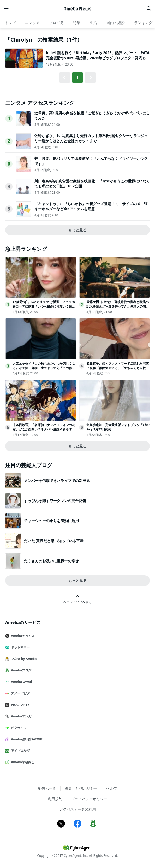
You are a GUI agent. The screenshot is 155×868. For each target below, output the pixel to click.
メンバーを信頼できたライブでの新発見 (57, 480)
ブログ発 (56, 23)
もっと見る (77, 230)
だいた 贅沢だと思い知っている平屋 (54, 541)
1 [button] (77, 78)
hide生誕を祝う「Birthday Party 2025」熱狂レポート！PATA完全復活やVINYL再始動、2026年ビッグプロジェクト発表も (98, 55)
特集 (77, 23)
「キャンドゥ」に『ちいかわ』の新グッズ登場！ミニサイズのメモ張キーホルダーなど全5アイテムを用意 (91, 206)
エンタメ (32, 23)
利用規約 (55, 799)
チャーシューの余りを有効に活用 (51, 521)
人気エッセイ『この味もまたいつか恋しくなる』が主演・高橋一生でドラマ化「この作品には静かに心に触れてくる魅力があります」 (44, 368)
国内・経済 (116, 23)
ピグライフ (18, 728)
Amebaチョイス (22, 636)
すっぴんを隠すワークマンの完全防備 (55, 501)
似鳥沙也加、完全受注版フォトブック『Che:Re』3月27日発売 (118, 427)
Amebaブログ (20, 670)
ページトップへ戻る (77, 599)
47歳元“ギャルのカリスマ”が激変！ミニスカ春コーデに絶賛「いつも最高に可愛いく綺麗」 (44, 306)
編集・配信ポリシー (81, 788)
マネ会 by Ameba (23, 659)
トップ (10, 23)
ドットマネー (20, 647)
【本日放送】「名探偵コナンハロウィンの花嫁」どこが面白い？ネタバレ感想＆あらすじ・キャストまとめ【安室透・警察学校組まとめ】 (44, 431)
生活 (93, 23)
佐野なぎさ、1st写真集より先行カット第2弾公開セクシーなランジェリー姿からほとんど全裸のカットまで (91, 138)
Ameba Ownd (21, 682)
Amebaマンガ (20, 716)
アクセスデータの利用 (77, 809)
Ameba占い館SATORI (26, 739)
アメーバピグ (20, 693)
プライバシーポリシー (89, 799)
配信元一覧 (47, 788)
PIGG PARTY (19, 705)
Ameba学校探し (22, 762)
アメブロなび (20, 751)
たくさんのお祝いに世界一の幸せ (51, 561)
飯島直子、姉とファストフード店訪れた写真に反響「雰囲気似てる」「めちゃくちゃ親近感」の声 (118, 368)
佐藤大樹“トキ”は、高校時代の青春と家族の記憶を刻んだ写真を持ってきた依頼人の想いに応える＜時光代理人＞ (118, 306)
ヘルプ (112, 788)
